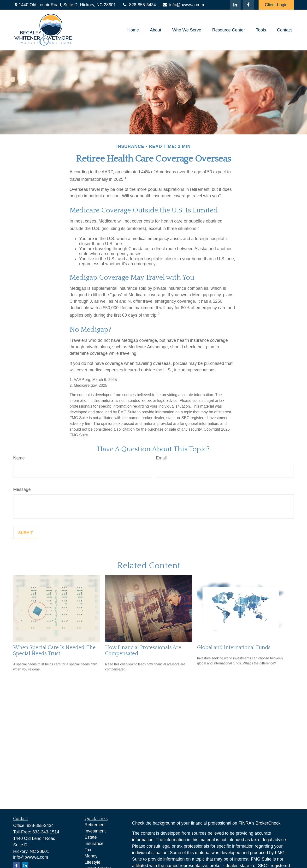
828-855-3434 (139, 5)
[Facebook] (248, 5)
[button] (133, 30)
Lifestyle (93, 862)
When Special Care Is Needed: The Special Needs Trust (54, 651)
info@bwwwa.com (183, 5)
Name (19, 458)
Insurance (94, 844)
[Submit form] (26, 533)
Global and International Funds (234, 648)
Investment (95, 831)
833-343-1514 (46, 832)
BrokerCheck (268, 823)
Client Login (276, 5)
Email (161, 458)
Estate (91, 837)
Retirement (95, 825)
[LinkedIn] (235, 5)
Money (91, 856)
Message (22, 489)
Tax (88, 850)
